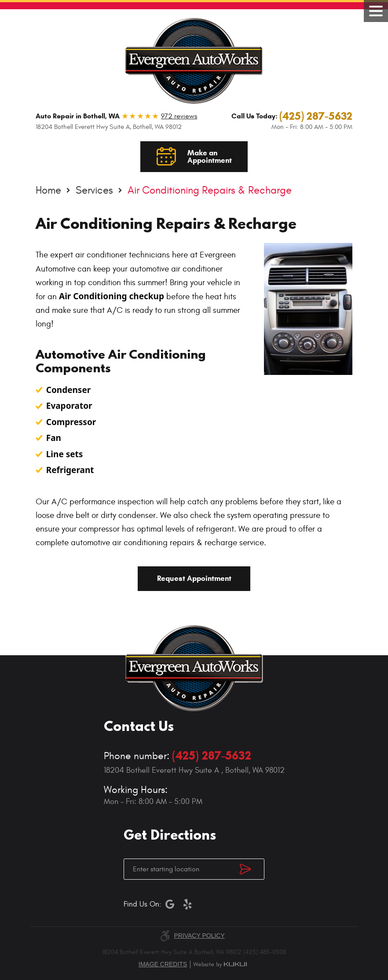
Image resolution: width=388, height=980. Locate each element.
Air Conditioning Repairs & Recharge (210, 191)
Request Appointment (194, 578)
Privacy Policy (199, 936)
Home (48, 191)
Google (170, 904)
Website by (220, 965)
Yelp (187, 904)
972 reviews (179, 116)
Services (94, 191)
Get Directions (252, 869)
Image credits (163, 964)
